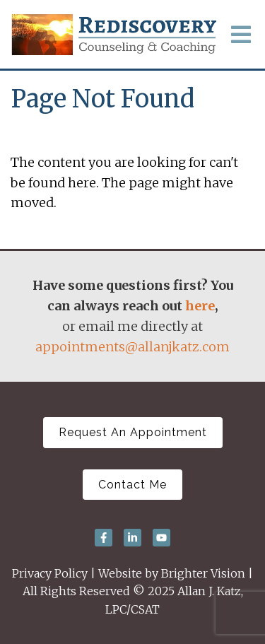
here (200, 306)
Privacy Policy (50, 573)
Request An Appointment (133, 432)
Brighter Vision (203, 573)
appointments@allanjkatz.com (132, 347)
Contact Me (132, 485)
